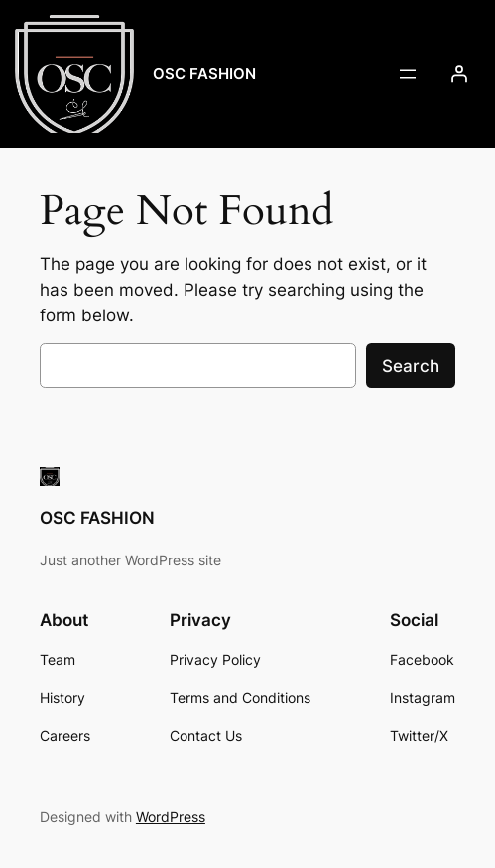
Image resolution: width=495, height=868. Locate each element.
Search (411, 366)
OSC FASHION (204, 74)
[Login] (459, 74)
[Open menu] (408, 74)
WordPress (171, 817)
